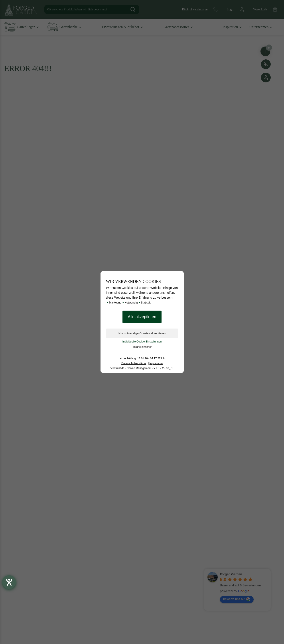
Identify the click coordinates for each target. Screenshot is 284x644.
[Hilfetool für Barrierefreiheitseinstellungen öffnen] (9, 582)
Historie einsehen (142, 347)
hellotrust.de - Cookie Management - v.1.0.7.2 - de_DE (142, 368)
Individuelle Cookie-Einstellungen (142, 342)
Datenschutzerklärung (134, 363)
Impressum (156, 363)
